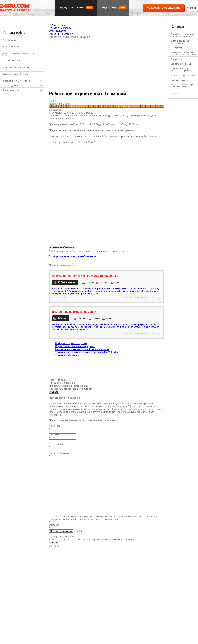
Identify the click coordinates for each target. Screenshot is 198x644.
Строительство (9, 40)
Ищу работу (114, 8)
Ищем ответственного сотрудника (75, 346)
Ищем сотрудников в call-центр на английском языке (183, 54)
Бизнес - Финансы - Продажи (15, 74)
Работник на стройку (61, 34)
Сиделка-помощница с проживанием (181, 42)
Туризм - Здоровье (11, 86)
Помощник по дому (179, 80)
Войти (193, 8)
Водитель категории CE (181, 64)
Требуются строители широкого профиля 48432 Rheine (87, 352)
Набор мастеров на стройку (71, 343)
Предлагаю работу (76, 8)
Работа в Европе (59, 25)
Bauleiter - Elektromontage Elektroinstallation (182, 86)
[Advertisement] (106, 63)
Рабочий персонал (11, 47)
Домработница (178, 59)
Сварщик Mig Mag (179, 48)
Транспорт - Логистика (12, 60)
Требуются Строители (68, 355)
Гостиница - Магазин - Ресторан (16, 67)
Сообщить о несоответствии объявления (73, 256)
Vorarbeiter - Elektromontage (183, 75)
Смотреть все (177, 94)
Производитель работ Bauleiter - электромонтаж (182, 70)
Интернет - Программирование (16, 81)
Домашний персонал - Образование (18, 54)
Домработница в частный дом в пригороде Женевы (182, 35)
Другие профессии (11, 90)
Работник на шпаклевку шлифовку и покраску (82, 349)
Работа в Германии (60, 28)
